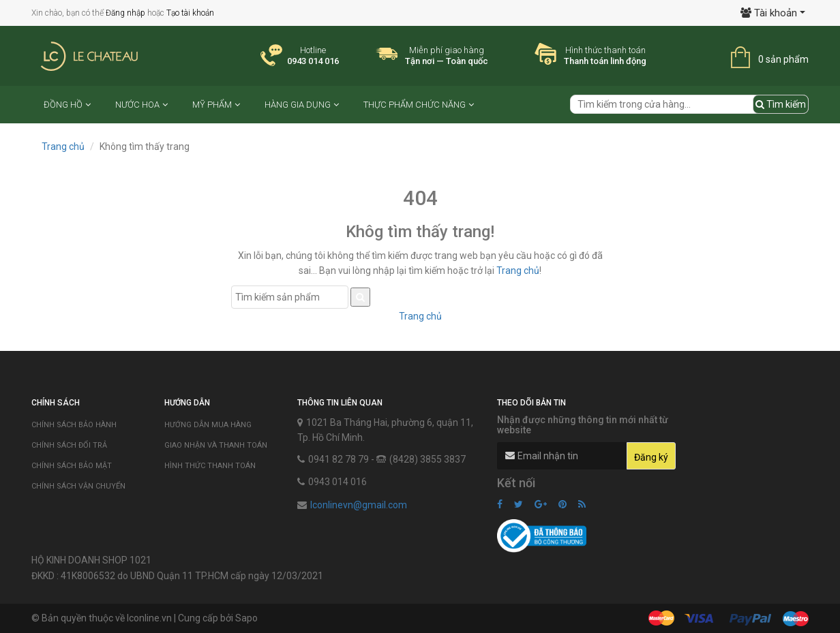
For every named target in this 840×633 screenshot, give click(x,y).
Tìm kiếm (781, 104)
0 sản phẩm (783, 59)
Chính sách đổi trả (69, 445)
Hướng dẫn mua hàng (208, 425)
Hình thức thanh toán (210, 466)
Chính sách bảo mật (72, 466)
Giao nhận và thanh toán (216, 445)
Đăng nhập (125, 13)
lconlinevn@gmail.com (359, 505)
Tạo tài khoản (190, 13)
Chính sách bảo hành (74, 425)
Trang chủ (63, 146)
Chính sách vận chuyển (78, 486)
